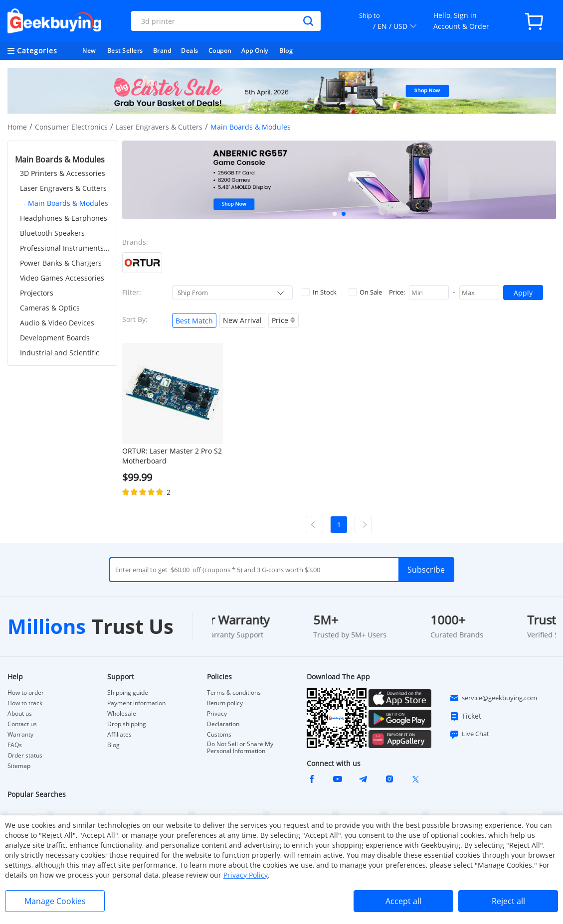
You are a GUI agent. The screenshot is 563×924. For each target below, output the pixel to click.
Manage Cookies (55, 901)
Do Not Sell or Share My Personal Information (240, 748)
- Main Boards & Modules (66, 203)
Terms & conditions (234, 693)
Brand (162, 51)
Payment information (136, 703)
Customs (219, 735)
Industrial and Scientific (60, 353)
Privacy (217, 714)
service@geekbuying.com (493, 698)
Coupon (220, 51)
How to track (25, 703)
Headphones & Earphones (64, 218)
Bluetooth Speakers (52, 233)
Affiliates (119, 735)
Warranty (20, 735)
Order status (25, 756)
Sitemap (19, 766)
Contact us (22, 724)
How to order (26, 693)
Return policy (225, 703)
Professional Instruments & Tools (65, 248)
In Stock (319, 292)
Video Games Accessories (62, 278)
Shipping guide (128, 693)
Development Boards (55, 338)
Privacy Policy (246, 875)
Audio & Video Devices (57, 323)
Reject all (508, 901)
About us (20, 714)
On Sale (365, 292)
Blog (286, 51)
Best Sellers (125, 51)
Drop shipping (127, 724)
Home (17, 127)
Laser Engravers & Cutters (159, 127)
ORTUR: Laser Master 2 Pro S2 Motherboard (172, 456)
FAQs (15, 745)
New (89, 51)
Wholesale (122, 714)
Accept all (403, 901)
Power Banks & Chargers (61, 263)
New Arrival (242, 320)
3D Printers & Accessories (63, 173)
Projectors (37, 293)
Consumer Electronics (71, 127)
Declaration (223, 724)
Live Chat (469, 734)
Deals (190, 51)
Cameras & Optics (50, 308)
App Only (255, 51)
